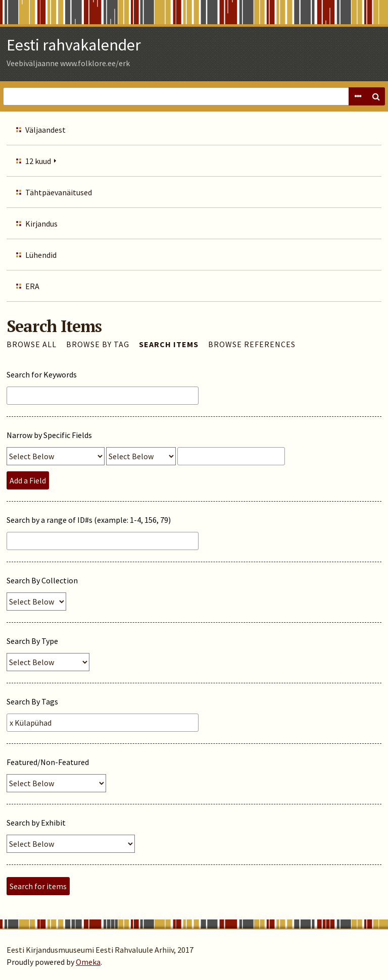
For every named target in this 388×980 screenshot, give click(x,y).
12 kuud (38, 161)
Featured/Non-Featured (48, 762)
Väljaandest (45, 130)
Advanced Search (358, 96)
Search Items (169, 344)
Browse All (32, 344)
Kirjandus (41, 224)
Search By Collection (42, 580)
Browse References (252, 344)
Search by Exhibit (36, 823)
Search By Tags (32, 701)
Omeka (88, 962)
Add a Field (28, 480)
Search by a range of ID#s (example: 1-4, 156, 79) (89, 520)
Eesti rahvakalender (74, 45)
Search (376, 96)
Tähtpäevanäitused (59, 192)
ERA (32, 286)
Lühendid (41, 255)
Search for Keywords (42, 374)
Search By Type (32, 641)
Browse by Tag (98, 344)
